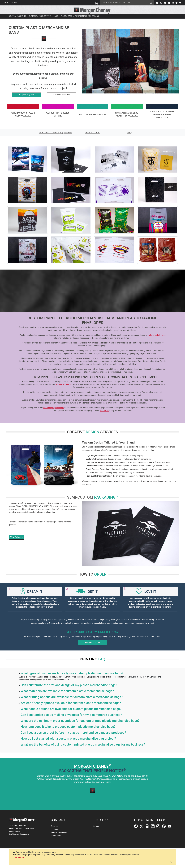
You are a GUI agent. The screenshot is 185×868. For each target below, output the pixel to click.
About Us (54, 826)
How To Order (92, 138)
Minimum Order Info (62, 100)
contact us (104, 416)
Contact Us (55, 829)
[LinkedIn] (169, 3)
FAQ (130, 138)
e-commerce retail (64, 390)
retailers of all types (157, 341)
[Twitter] (161, 3)
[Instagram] (173, 3)
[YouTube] (180, 3)
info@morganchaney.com (19, 834)
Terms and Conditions (59, 832)
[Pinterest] (176, 3)
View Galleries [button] (16, 543)
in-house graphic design (54, 413)
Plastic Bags (66, 22)
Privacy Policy (56, 836)
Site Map (96, 826)
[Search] (124, 3)
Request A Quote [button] (26, 100)
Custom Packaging (18, 22)
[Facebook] (157, 3)
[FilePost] (165, 3)
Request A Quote (92, 648)
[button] (57, 16)
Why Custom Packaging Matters (56, 138)
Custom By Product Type (40, 22)
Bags (56, 22)
